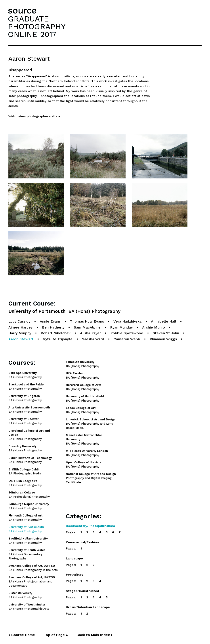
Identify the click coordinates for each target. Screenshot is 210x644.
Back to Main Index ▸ (95, 635)
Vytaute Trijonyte (58, 339)
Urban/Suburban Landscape (88, 607)
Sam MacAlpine (87, 327)
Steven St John (166, 333)
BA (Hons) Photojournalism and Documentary (32, 581)
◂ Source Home (22, 635)
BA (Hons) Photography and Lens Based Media (91, 424)
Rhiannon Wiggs (163, 339)
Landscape (74, 558)
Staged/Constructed (82, 591)
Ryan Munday (121, 327)
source (22, 11)
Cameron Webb (127, 339)
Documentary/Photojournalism (90, 526)
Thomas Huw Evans (87, 321)
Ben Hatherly (53, 327)
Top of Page (56, 635)
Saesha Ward (93, 339)
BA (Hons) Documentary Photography (27, 554)
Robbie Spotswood (127, 333)
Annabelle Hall (164, 321)
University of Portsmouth (64, 311)
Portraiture (75, 574)
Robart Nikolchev (56, 333)
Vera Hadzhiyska (127, 321)
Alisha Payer (90, 333)
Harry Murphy (20, 333)
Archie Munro (154, 327)
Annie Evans (50, 321)
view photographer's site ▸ (39, 116)
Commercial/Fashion (82, 542)
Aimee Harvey (20, 327)
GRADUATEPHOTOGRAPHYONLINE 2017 (37, 27)
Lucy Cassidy (19, 321)
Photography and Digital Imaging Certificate (91, 478)
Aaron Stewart (21, 339)
